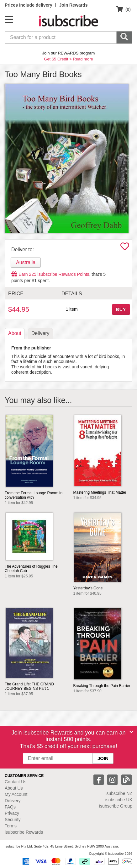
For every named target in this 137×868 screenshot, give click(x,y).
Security (13, 820)
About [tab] (15, 333)
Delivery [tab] (40, 333)
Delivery (13, 801)
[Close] (131, 732)
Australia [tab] (26, 262)
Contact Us (16, 782)
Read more (83, 59)
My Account (16, 794)
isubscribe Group (116, 806)
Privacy (12, 813)
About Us (14, 788)
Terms (11, 826)
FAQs (10, 807)
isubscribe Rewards (24, 832)
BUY (121, 309)
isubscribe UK (119, 800)
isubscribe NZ (119, 793)
